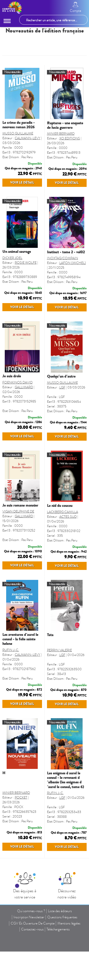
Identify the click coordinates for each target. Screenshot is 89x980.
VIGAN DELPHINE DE (18, 550)
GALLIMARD (24, 413)
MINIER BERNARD (61, 134)
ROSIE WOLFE (26, 275)
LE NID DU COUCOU (60, 544)
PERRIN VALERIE (59, 701)
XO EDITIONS (70, 138)
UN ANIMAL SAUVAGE (17, 264)
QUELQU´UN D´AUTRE (61, 402)
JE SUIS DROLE (12, 402)
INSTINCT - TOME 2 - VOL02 (66, 265)
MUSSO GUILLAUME (18, 133)
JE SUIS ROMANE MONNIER (20, 544)
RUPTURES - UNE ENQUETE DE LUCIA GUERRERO (65, 125)
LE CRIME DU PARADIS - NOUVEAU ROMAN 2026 (19, 125)
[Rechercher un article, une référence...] (53, 20)
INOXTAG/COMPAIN (63, 271)
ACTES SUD (68, 555)
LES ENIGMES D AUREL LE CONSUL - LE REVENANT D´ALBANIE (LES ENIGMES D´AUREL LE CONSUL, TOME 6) (66, 844)
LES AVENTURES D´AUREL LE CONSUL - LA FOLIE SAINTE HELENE (20, 690)
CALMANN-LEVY (28, 138)
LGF (62, 413)
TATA (50, 686)
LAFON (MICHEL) (73, 276)
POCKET (21, 862)
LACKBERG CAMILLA (63, 550)
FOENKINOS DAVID (17, 408)
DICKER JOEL (12, 271)
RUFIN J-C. (11, 701)
